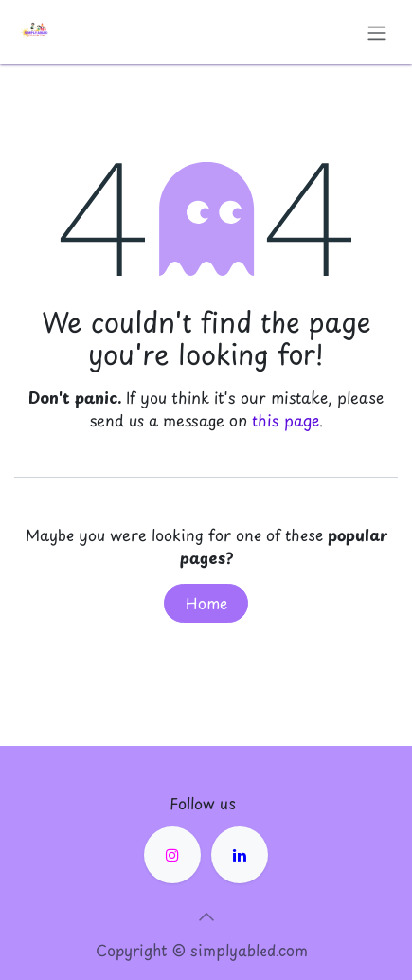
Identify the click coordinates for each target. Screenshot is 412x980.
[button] (206, 916)
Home (206, 603)
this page (286, 420)
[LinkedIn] (240, 855)
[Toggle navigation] (377, 32)
